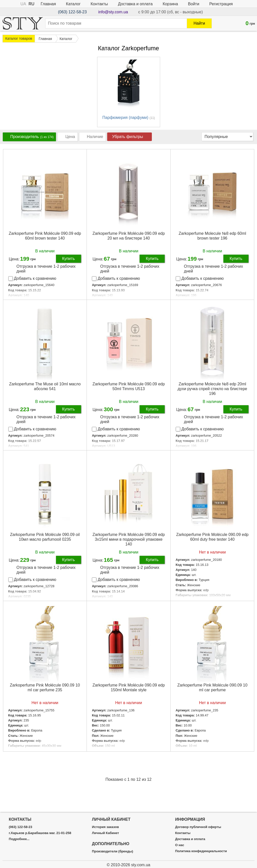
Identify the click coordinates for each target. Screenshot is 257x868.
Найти (199, 23)
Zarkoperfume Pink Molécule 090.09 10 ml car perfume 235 (45, 688)
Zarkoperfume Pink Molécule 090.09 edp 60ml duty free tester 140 (212, 537)
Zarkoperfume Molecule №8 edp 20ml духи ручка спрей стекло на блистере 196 (212, 389)
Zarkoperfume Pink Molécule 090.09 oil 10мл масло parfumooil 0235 (45, 537)
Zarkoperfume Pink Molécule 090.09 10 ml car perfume (212, 688)
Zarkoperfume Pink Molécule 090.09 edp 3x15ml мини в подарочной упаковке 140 (128, 539)
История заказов (105, 827)
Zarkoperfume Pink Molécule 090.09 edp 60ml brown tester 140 (45, 236)
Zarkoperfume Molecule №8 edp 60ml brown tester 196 (212, 236)
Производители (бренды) (112, 851)
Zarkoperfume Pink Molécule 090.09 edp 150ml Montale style (128, 688)
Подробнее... (19, 839)
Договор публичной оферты (198, 827)
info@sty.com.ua (113, 12)
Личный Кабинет (105, 833)
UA (23, 4)
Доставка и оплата (135, 4)
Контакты (99, 4)
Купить (68, 259)
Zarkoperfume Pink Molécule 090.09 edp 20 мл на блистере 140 (128, 236)
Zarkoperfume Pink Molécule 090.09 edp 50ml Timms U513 (128, 386)
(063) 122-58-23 (72, 12)
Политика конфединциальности (201, 851)
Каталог (73, 4)
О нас (180, 845)
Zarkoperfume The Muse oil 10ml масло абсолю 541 (45, 386)
